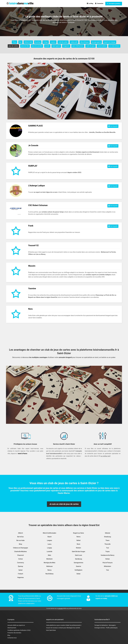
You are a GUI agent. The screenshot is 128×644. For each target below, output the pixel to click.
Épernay (20, 566)
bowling (38, 42)
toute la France (22, 454)
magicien (66, 46)
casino (53, 42)
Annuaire (10, 625)
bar (20, 42)
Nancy (49, 570)
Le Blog (90, 3)
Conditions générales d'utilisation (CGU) (19, 630)
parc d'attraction (78, 46)
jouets (47, 46)
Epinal (20, 570)
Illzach (49, 537)
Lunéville (49, 552)
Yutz (107, 570)
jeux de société (37, 46)
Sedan (79, 574)
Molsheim (49, 559)
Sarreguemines (78, 563)
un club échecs (114, 46)
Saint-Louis (78, 555)
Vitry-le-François (107, 563)
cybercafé (74, 42)
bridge (46, 42)
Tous (14, 42)
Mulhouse (49, 566)
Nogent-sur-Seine (78, 533)
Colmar (20, 559)
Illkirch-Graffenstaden (49, 533)
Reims (79, 537)
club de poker (63, 42)
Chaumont (21, 555)
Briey (21, 544)
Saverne (78, 566)
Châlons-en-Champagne (21, 548)
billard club (28, 42)
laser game (56, 46)
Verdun (107, 559)
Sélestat (108, 533)
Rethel (78, 540)
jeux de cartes (13, 46)
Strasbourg (107, 537)
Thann (107, 540)
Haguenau (20, 577)
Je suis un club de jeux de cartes (64, 504)
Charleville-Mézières (21, 552)
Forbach (21, 574)
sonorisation (102, 46)
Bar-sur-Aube (21, 540)
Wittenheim (108, 566)
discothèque (85, 42)
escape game (96, 42)
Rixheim (78, 548)
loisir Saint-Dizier (51, 630)
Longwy (49, 548)
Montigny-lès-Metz (49, 563)
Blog (9, 635)
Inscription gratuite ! (114, 4)
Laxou (49, 544)
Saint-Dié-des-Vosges (78, 552)
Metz (49, 555)
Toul (108, 548)
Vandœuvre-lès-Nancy (107, 555)
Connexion (99, 3)
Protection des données (14, 633)
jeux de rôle (25, 46)
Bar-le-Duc (20, 537)
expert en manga (110, 42)
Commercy (20, 563)
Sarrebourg (79, 559)
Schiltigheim (79, 570)
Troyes (107, 552)
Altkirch (20, 533)
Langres (49, 540)
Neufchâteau (49, 574)
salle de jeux (90, 46)
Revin (78, 544)
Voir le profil (113, 126)
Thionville (107, 544)
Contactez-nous (12, 638)
